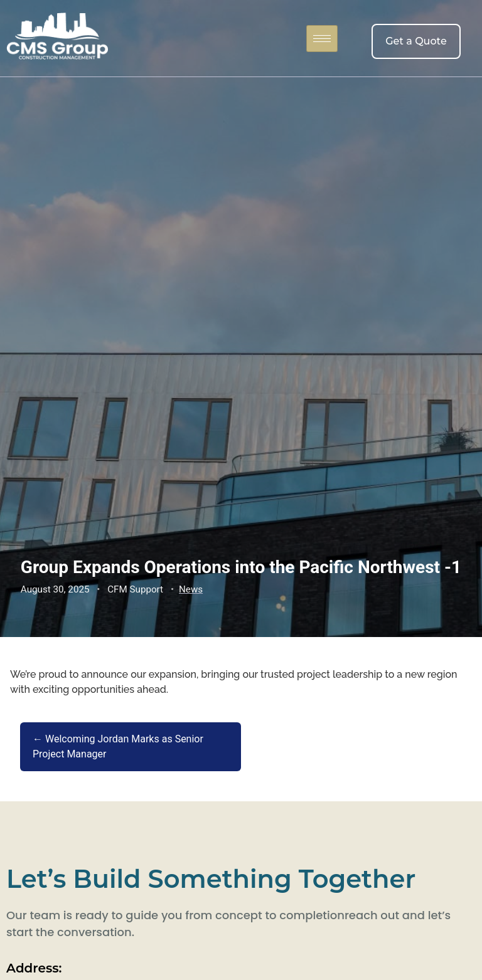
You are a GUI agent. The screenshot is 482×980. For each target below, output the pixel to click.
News (191, 589)
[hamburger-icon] (322, 39)
